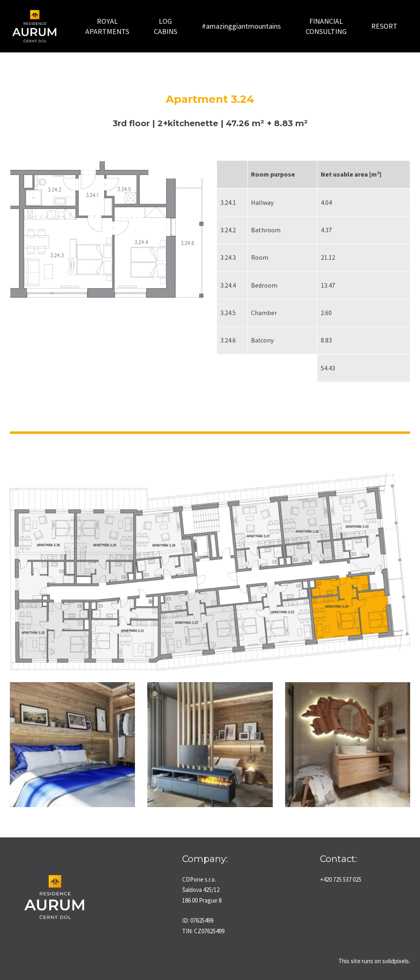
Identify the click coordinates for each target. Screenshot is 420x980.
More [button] (348, 23)
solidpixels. (396, 958)
